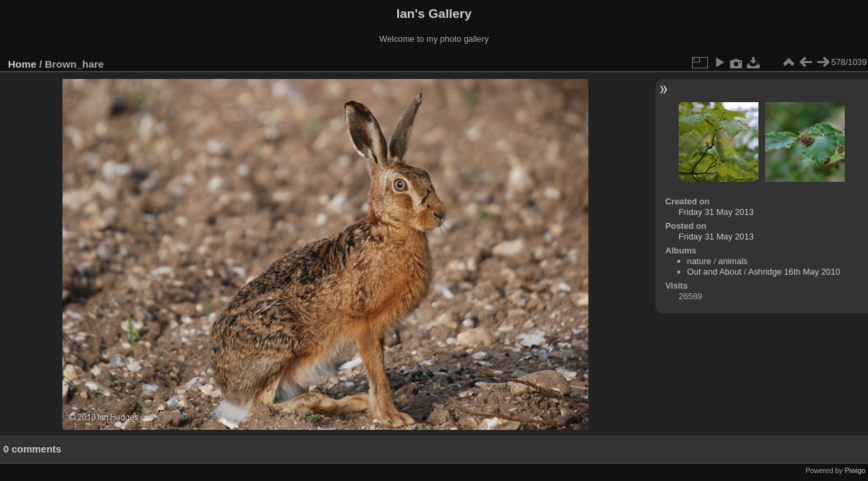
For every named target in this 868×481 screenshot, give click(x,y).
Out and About (715, 272)
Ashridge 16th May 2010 (794, 272)
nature (699, 261)
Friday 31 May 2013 (716, 212)
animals (733, 261)
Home (22, 64)
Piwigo (855, 470)
